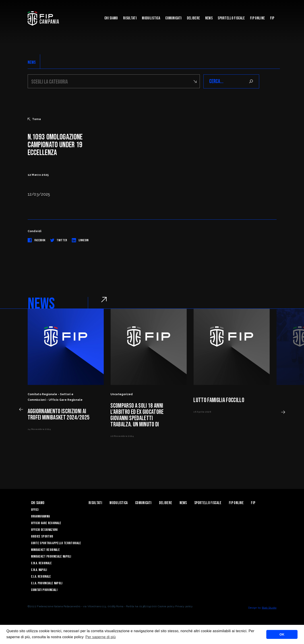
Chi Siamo (111, 18)
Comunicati (173, 18)
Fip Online (257, 18)
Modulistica (151, 18)
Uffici (35, 510)
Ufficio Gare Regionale (46, 523)
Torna (34, 119)
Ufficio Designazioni (44, 530)
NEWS (32, 62)
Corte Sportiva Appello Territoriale (56, 543)
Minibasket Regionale (45, 550)
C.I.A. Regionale (41, 577)
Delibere (193, 18)
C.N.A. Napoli (39, 570)
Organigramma (40, 516)
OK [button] (282, 634)
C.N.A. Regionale (41, 563)
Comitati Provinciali (44, 590)
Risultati (130, 18)
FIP (272, 18)
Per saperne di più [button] (101, 637)
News (209, 18)
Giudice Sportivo (42, 537)
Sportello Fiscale (231, 18)
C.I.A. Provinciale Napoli (47, 583)
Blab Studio (269, 608)
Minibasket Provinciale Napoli (51, 557)
